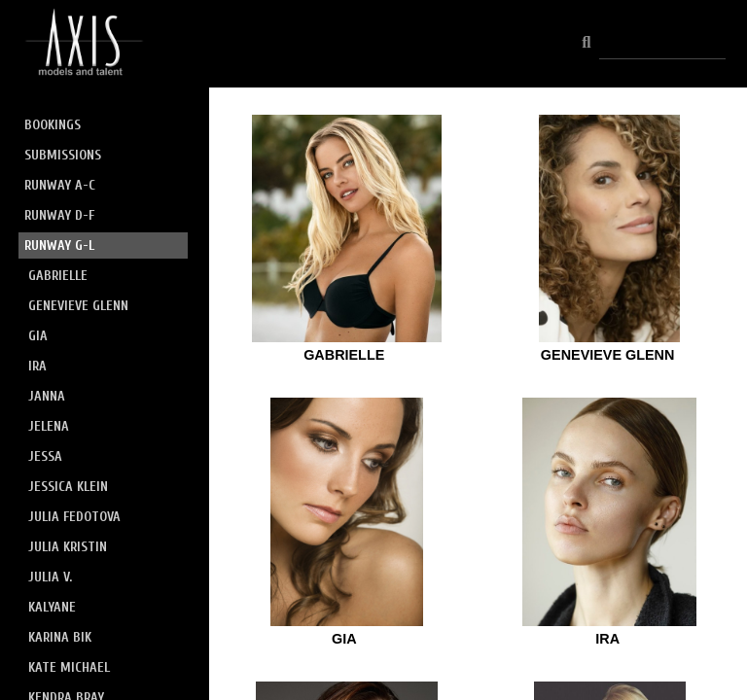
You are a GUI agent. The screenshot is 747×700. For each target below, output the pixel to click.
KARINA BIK (60, 637)
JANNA (47, 396)
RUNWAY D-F (59, 215)
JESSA (45, 456)
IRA (37, 366)
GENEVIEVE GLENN (78, 306)
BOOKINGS (53, 125)
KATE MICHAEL (69, 667)
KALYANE (52, 607)
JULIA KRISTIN (68, 547)
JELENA (49, 426)
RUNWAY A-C (60, 185)
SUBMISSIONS (63, 155)
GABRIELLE (58, 276)
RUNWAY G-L (59, 245)
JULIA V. (50, 577)
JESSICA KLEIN (68, 487)
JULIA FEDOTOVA (74, 517)
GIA (38, 336)
